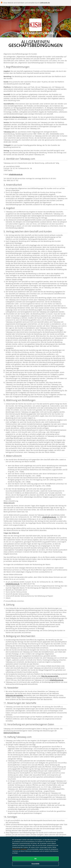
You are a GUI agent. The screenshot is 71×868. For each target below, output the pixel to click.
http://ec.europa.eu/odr (50, 676)
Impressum (57, 10)
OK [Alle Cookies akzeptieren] (36, 859)
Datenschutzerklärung (11, 733)
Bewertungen (29, 10)
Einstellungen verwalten (19, 849)
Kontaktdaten (44, 10)
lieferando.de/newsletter (15, 695)
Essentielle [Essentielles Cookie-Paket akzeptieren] (35, 864)
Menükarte (16, 10)
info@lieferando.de (16, 174)
